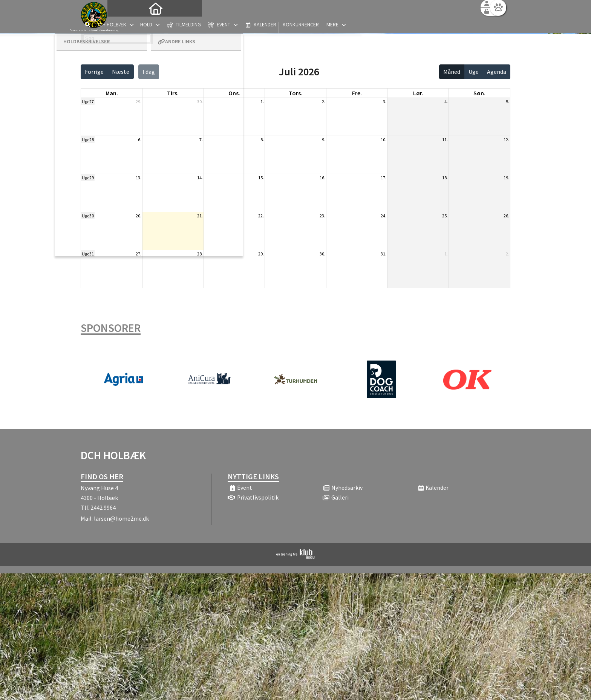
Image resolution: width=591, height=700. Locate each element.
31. (384, 254)
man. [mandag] (112, 93)
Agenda (497, 72)
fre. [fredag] (357, 93)
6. (140, 140)
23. (322, 216)
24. (384, 216)
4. (446, 102)
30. (200, 102)
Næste (121, 72)
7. (201, 140)
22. (261, 216)
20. (139, 216)
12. (506, 140)
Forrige (94, 72)
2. (324, 102)
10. (384, 140)
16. (322, 178)
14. (200, 178)
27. (139, 254)
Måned (452, 72)
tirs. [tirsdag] (173, 93)
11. (445, 140)
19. (506, 178)
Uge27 (88, 102)
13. (139, 178)
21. (200, 216)
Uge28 (88, 140)
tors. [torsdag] (295, 93)
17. (384, 178)
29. (139, 102)
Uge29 (88, 178)
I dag (149, 72)
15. (261, 178)
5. (508, 102)
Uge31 (88, 254)
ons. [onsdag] (234, 93)
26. (506, 216)
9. (324, 140)
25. (445, 216)
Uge (474, 72)
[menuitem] (128, 25)
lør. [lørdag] (418, 93)
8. (262, 140)
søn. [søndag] (479, 93)
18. (445, 178)
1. (262, 102)
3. (385, 102)
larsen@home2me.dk (121, 518)
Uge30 (88, 216)
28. (200, 254)
